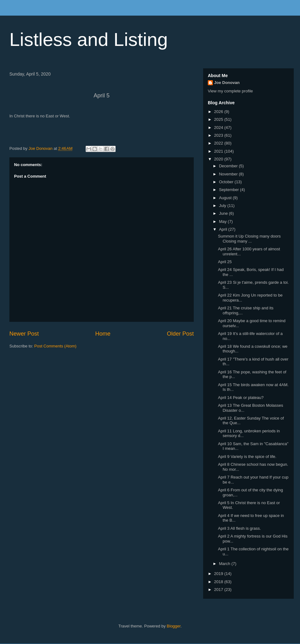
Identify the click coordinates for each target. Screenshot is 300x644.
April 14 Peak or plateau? (241, 398)
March (225, 564)
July (223, 206)
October (227, 182)
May (223, 221)
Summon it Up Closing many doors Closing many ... (249, 239)
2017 (219, 590)
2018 (219, 582)
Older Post (180, 334)
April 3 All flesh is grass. (239, 528)
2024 (219, 128)
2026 (219, 112)
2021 (219, 151)
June (224, 213)
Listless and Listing (89, 39)
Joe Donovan (227, 83)
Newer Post (24, 334)
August (226, 198)
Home (103, 334)
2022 (219, 143)
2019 (219, 574)
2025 (219, 119)
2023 (219, 135)
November (229, 174)
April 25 (225, 262)
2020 (219, 159)
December (229, 166)
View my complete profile (230, 91)
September (230, 190)
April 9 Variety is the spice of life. (247, 457)
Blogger (174, 626)
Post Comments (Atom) (55, 346)
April (224, 229)
